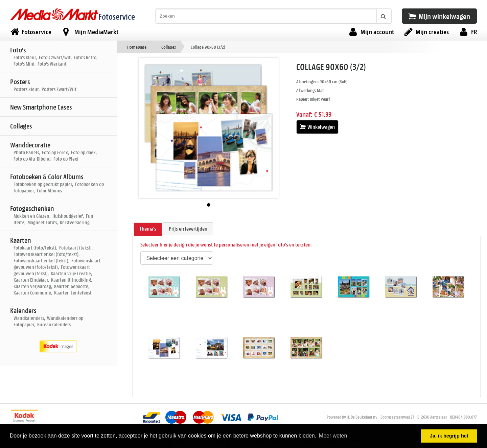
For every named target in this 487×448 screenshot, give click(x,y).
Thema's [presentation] (148, 229)
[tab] (148, 229)
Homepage (137, 47)
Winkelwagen (317, 127)
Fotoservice (117, 16)
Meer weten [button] (333, 436)
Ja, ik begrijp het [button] (449, 436)
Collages (169, 47)
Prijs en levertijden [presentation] (188, 229)
